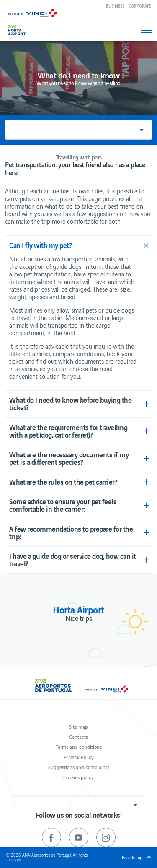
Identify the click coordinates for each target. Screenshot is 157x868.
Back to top (132, 857)
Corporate (140, 6)
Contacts (78, 736)
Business (115, 6)
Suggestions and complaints (79, 767)
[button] (78, 130)
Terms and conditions (79, 747)
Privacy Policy (79, 757)
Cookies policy (78, 777)
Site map (78, 726)
